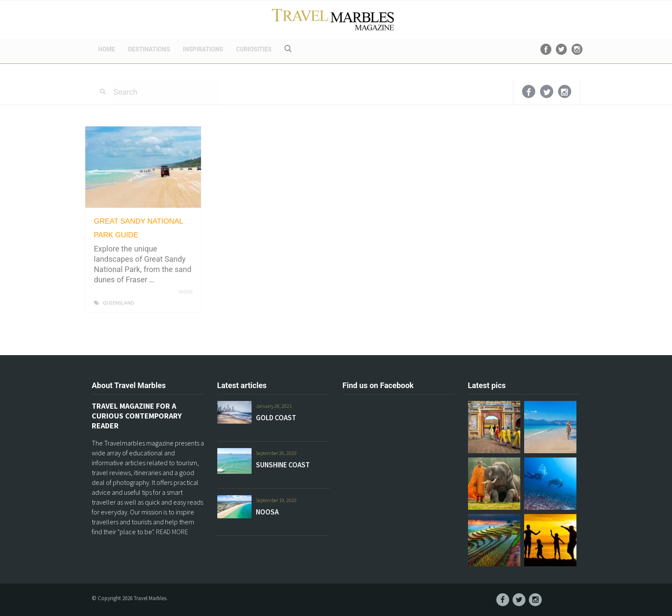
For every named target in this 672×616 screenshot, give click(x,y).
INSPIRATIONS (203, 49)
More (187, 292)
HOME (107, 49)
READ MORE (172, 532)
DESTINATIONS (149, 49)
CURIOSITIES (254, 49)
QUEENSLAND (118, 303)
